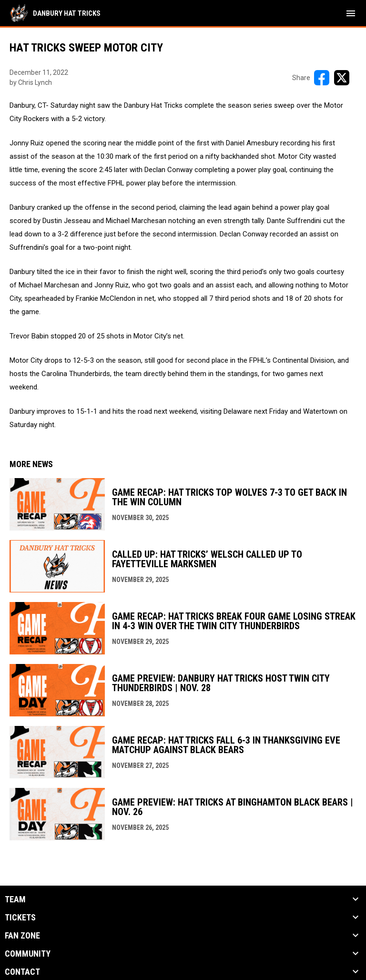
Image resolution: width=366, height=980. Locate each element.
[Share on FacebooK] (322, 78)
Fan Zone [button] (22, 936)
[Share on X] (342, 78)
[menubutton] (351, 13)
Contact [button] (22, 972)
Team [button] (15, 899)
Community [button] (28, 954)
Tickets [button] (20, 918)
